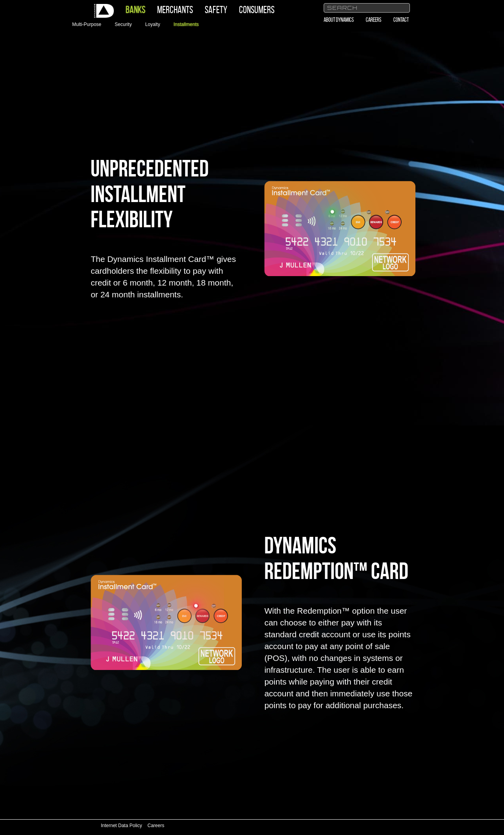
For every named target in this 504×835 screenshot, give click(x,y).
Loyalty (153, 24)
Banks (135, 10)
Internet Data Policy (121, 826)
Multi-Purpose (87, 24)
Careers (374, 20)
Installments (186, 24)
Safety (216, 10)
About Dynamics (339, 20)
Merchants (175, 10)
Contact (401, 20)
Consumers (257, 10)
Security (123, 24)
